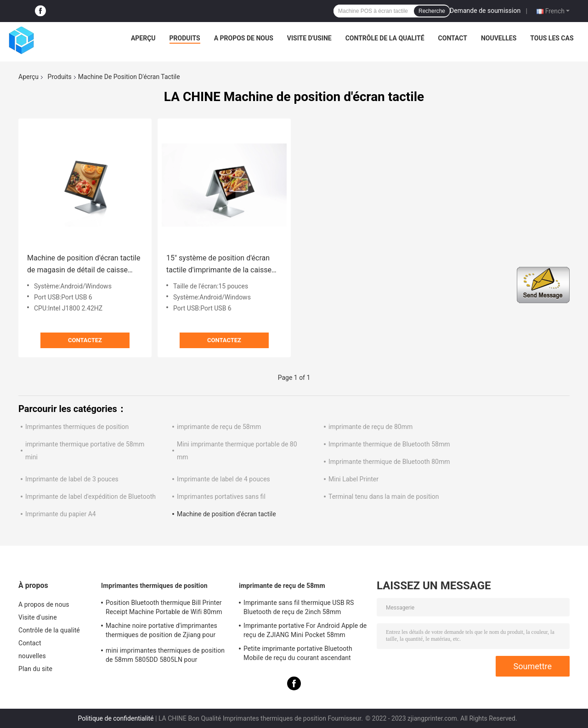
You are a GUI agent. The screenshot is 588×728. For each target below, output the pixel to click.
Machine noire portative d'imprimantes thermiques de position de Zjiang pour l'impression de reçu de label (161, 632)
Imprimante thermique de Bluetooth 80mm (389, 462)
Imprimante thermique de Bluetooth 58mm (389, 444)
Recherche (432, 11)
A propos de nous (244, 38)
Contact (453, 38)
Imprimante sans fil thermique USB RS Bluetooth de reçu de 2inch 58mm (299, 607)
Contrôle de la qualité (385, 38)
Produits (185, 38)
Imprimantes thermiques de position (77, 427)
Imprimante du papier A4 (61, 514)
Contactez (85, 340)
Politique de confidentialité (116, 718)
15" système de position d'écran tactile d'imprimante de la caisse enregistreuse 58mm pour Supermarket (219, 265)
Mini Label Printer (353, 479)
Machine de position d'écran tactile (226, 514)
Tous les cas (552, 38)
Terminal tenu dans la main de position (384, 497)
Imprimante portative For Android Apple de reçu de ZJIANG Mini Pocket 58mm (305, 630)
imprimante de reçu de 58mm (219, 427)
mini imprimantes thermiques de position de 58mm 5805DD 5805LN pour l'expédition (165, 656)
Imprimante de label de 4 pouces (223, 479)
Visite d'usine (309, 38)
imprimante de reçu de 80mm (370, 427)
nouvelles (499, 38)
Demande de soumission (485, 11)
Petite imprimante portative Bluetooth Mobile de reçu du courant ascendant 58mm (298, 655)
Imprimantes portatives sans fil (221, 497)
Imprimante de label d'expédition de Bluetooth (90, 497)
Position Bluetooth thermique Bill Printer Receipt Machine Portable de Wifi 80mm (164, 607)
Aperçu (143, 38)
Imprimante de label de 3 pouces (72, 479)
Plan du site (35, 669)
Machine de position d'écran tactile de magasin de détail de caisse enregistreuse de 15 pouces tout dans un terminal (84, 265)
